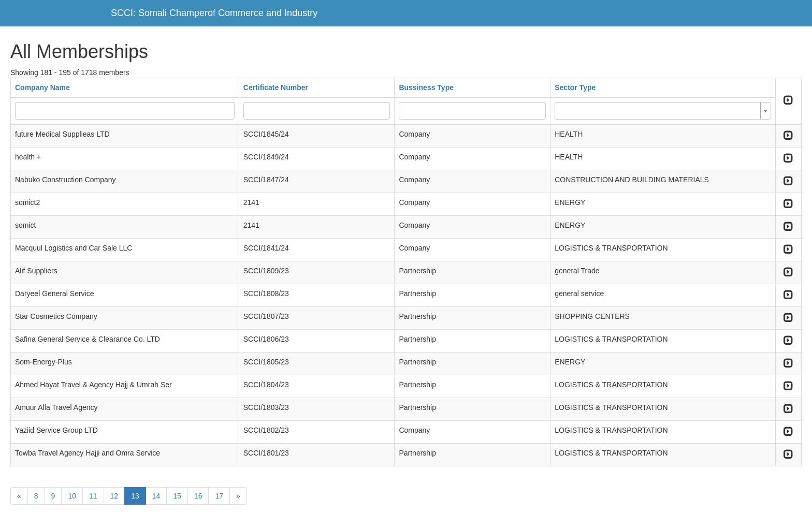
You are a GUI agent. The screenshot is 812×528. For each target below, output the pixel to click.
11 (93, 496)
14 (156, 496)
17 (219, 496)
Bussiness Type (426, 87)
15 (177, 496)
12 (114, 496)
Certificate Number (276, 87)
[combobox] (663, 111)
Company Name (42, 87)
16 (198, 496)
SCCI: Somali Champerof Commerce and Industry (214, 13)
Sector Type (575, 87)
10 (72, 496)
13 (135, 496)
